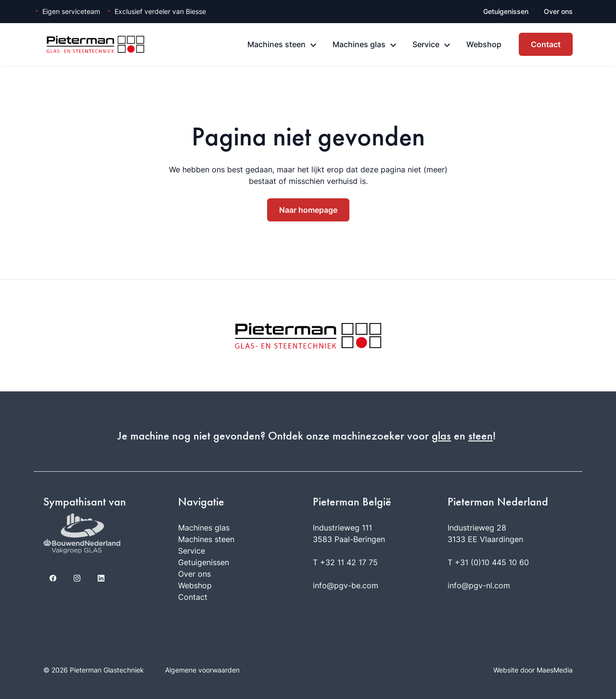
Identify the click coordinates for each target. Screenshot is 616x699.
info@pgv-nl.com (479, 585)
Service (426, 44)
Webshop (484, 44)
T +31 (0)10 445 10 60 (488, 562)
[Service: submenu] (447, 45)
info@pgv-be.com (346, 585)
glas (441, 436)
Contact (546, 44)
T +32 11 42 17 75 (345, 562)
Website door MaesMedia (533, 670)
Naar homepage (308, 210)
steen (481, 436)
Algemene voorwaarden (202, 670)
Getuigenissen (506, 11)
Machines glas (359, 44)
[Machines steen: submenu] (313, 45)
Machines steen (276, 44)
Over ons (558, 11)
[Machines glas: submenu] (393, 45)
